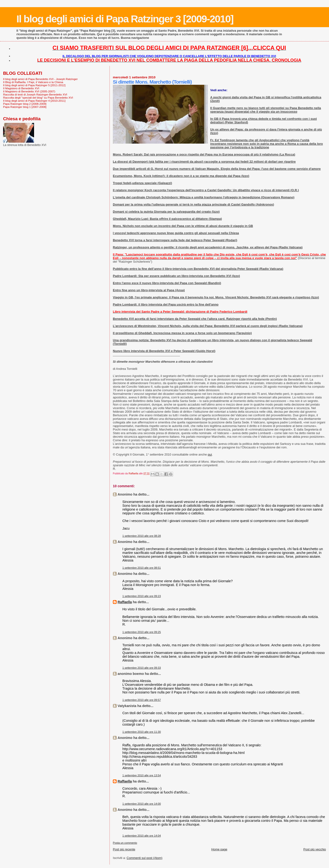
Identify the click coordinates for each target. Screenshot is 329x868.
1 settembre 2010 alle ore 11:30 (142, 732)
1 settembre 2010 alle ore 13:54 (142, 775)
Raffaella (125, 602)
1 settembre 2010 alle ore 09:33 (142, 668)
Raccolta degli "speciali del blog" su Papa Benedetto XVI (38, 98)
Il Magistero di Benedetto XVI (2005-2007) (29, 91)
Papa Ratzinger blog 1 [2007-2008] (25, 107)
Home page (219, 849)
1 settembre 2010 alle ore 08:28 (142, 536)
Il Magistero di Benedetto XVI (21, 88)
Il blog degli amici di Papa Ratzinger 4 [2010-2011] (34, 101)
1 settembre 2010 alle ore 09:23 (142, 596)
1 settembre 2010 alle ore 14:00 (142, 804)
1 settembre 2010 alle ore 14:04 (142, 836)
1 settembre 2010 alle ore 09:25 (142, 632)
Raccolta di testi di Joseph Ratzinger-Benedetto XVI (35, 94)
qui (210, 454)
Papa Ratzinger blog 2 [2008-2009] (25, 104)
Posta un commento (125, 843)
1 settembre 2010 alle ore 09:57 (142, 700)
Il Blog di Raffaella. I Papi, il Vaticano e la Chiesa (33, 82)
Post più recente (124, 849)
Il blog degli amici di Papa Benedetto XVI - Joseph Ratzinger (40, 79)
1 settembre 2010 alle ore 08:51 (142, 568)
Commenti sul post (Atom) (145, 858)
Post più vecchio (315, 849)
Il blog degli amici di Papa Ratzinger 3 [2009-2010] (125, 19)
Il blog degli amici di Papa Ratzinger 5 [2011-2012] (34, 85)
